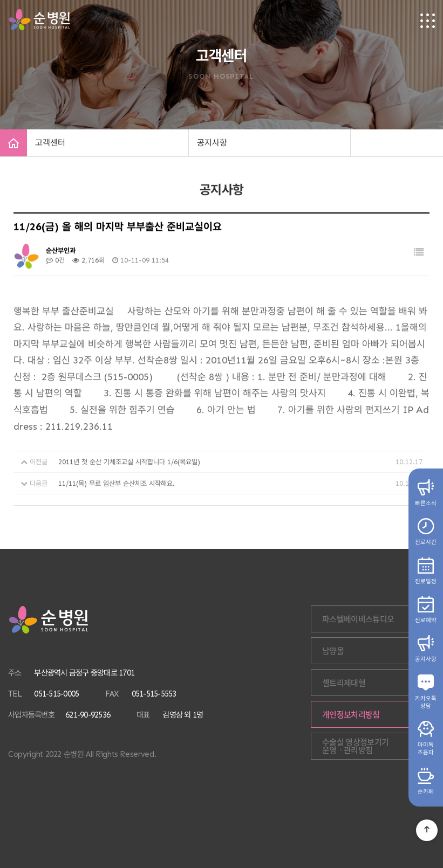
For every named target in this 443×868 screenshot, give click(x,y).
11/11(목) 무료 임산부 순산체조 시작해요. (117, 487)
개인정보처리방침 (351, 714)
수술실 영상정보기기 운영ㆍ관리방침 (356, 746)
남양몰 (333, 651)
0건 (55, 263)
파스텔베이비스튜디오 (358, 619)
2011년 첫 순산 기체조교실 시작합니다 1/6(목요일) (129, 465)
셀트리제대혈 (344, 683)
